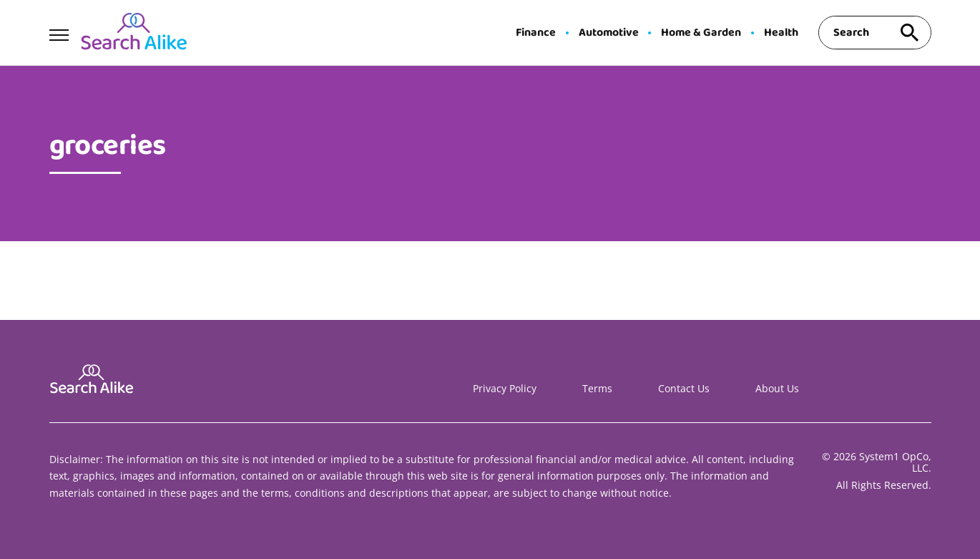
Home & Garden (701, 33)
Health (781, 33)
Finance (536, 33)
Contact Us (684, 388)
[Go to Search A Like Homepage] (134, 33)
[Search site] (910, 33)
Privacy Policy (505, 388)
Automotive (609, 33)
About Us (777, 388)
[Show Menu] (59, 31)
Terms (597, 388)
